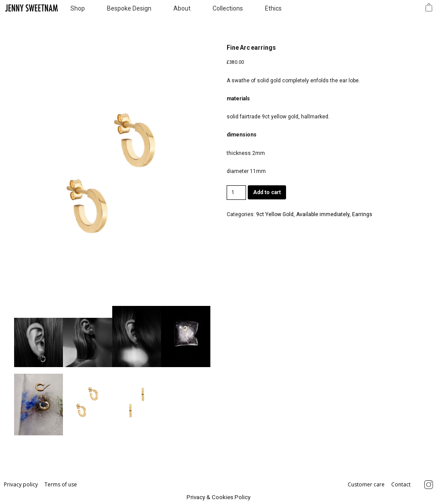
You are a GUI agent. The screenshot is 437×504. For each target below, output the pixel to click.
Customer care (367, 484)
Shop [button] (78, 8)
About (182, 8)
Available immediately (323, 214)
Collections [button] (228, 8)
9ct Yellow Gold (275, 214)
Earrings (362, 214)
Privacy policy (22, 484)
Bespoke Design (129, 8)
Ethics (273, 8)
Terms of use (61, 484)
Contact (401, 484)
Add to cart (267, 192)
